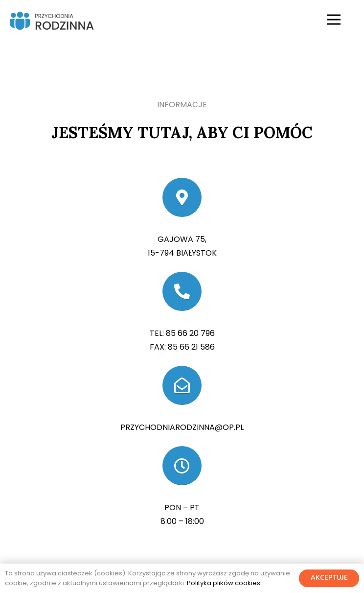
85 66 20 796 (190, 333)
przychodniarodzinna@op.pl (182, 427)
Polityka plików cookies (224, 583)
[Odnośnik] (51, 20)
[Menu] (334, 20)
